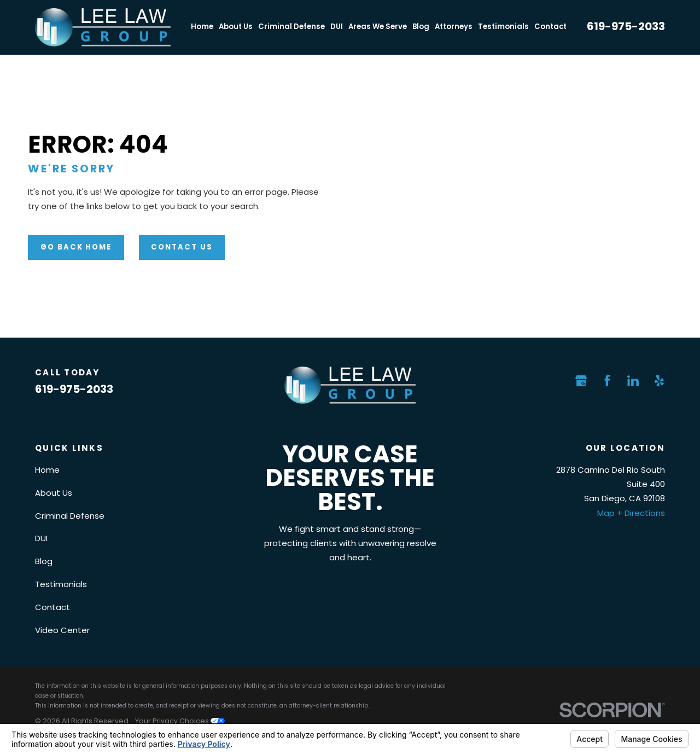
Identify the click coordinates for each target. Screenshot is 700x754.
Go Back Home (76, 247)
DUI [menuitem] (337, 27)
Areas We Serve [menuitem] (378, 27)
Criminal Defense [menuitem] (291, 27)
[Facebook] (607, 381)
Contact (52, 607)
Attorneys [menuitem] (454, 27)
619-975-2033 (626, 26)
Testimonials (61, 584)
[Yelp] (659, 381)
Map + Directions (631, 513)
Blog (44, 561)
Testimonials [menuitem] (503, 27)
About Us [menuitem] (236, 27)
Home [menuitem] (202, 27)
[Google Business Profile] (581, 381)
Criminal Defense (70, 516)
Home (47, 470)
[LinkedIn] (633, 381)
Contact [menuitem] (550, 27)
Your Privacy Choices (180, 721)
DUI (41, 538)
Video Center (62, 630)
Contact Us (182, 247)
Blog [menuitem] (421, 27)
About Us (54, 493)
